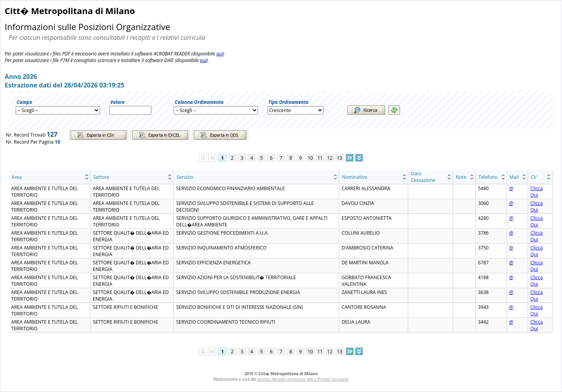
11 (320, 158)
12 (330, 158)
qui (220, 54)
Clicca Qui (537, 192)
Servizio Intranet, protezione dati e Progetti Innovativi (303, 379)
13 (340, 158)
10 (310, 158)
